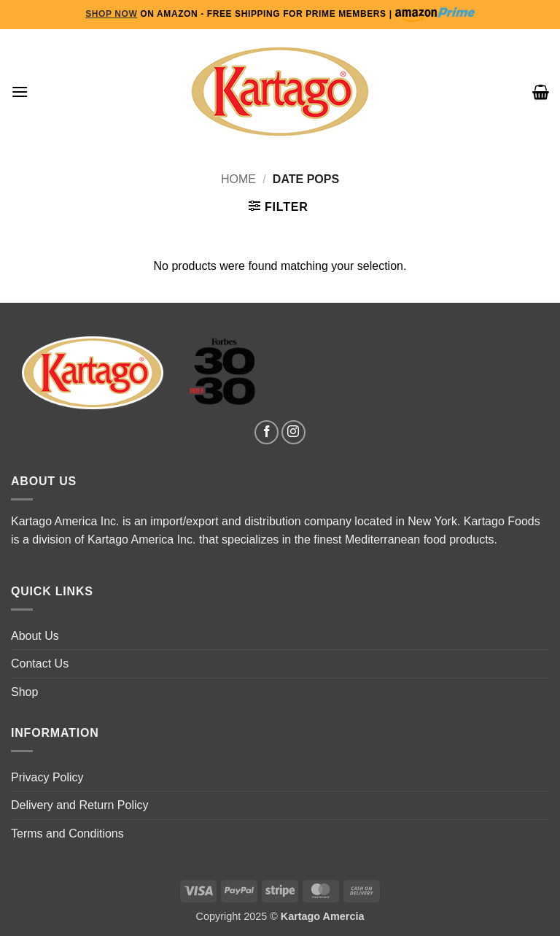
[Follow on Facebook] (267, 432)
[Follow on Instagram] (293, 432)
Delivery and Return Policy (80, 805)
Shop (24, 692)
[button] (20, 92)
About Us (35, 636)
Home (238, 179)
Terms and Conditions (67, 833)
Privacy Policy (47, 777)
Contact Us (40, 664)
